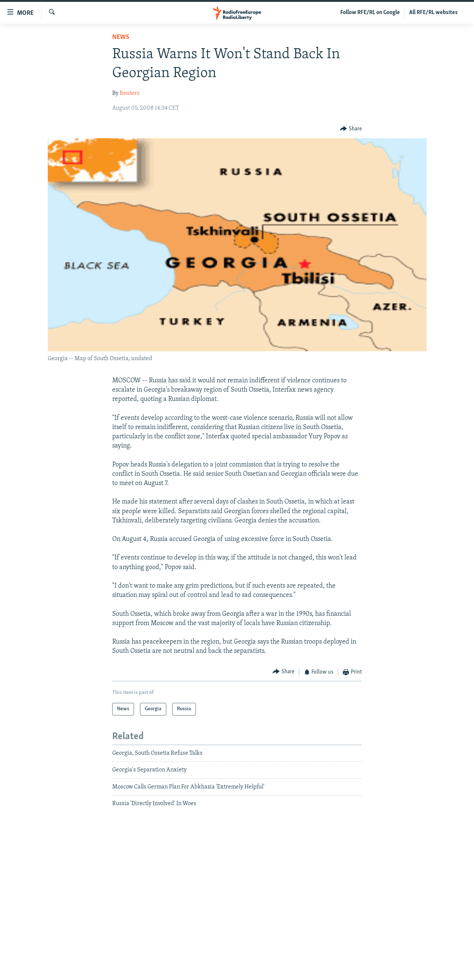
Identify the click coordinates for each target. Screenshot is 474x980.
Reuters (130, 93)
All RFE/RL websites (433, 13)
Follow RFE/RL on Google (370, 13)
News (121, 37)
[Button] (351, 129)
